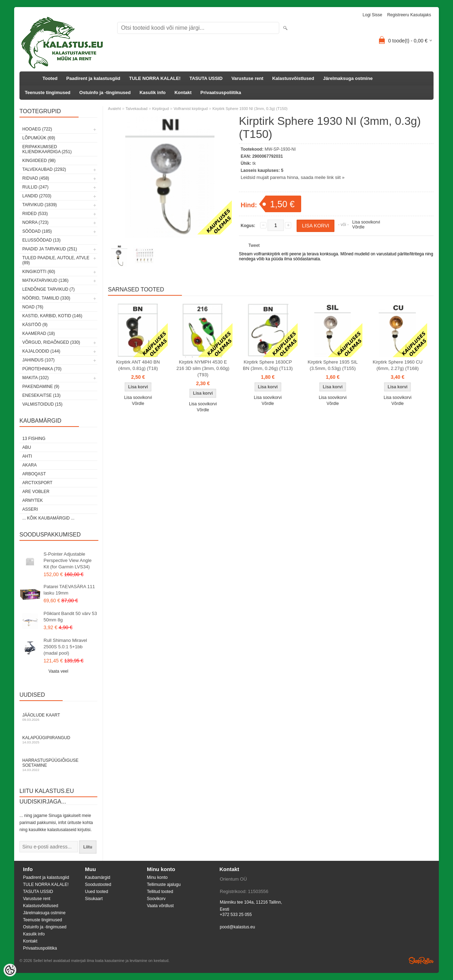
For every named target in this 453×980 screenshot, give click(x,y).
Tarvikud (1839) (40, 205)
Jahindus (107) (38, 360)
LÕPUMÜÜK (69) (39, 138)
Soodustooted (98, 885)
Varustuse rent (247, 78)
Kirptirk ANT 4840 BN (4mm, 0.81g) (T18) (138, 365)
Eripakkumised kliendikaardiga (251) (47, 149)
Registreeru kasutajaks (409, 15)
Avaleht (114, 109)
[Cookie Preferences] (10, 970)
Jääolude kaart (58, 717)
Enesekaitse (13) (41, 395)
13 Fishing (34, 439)
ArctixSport (37, 483)
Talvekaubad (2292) (44, 169)
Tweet (254, 245)
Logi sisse (372, 15)
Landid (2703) (37, 196)
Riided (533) (35, 214)
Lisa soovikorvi (366, 222)
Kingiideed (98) (39, 161)
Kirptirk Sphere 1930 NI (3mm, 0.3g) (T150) (250, 109)
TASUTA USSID (206, 78)
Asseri (30, 509)
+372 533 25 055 (236, 915)
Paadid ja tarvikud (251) (50, 249)
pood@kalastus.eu (237, 927)
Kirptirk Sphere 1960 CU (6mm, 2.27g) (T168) (398, 365)
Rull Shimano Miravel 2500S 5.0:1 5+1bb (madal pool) (65, 647)
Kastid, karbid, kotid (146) (52, 316)
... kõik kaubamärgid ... (48, 518)
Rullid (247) (35, 187)
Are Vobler (36, 492)
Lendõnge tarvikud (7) (48, 289)
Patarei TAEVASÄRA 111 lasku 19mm (69, 590)
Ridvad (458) (36, 178)
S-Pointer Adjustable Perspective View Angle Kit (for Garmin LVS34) (68, 560)
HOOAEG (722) (37, 129)
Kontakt (183, 92)
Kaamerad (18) (39, 334)
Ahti (27, 456)
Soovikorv (156, 899)
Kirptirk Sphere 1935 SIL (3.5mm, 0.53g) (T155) (333, 365)
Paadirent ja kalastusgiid (93, 78)
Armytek (33, 500)
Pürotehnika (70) (42, 369)
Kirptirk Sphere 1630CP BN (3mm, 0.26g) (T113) (268, 365)
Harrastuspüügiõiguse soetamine (58, 765)
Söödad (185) (37, 231)
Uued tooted (96, 892)
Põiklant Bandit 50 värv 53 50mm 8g (70, 617)
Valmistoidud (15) (42, 404)
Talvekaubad (137, 109)
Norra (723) (35, 222)
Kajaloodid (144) (41, 351)
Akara (30, 465)
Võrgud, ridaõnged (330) (51, 342)
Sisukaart (94, 899)
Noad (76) (33, 307)
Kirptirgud (160, 109)
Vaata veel (58, 671)
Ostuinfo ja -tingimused (105, 92)
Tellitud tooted (160, 892)
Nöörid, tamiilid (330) (46, 298)
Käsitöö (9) (35, 325)
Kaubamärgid (98, 877)
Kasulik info (153, 92)
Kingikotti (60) (39, 272)
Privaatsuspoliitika (221, 92)
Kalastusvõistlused (293, 78)
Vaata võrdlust (160, 906)
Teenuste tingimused (48, 92)
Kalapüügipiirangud (58, 740)
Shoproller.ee (421, 961)
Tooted (50, 78)
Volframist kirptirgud (191, 109)
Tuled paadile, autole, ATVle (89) (56, 260)
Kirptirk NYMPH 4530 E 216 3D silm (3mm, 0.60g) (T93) (203, 368)
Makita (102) (35, 378)
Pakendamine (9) (41, 387)
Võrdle (358, 227)
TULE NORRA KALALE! (155, 78)
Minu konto (157, 877)
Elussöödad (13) (41, 240)
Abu (27, 447)
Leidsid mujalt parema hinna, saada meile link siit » (293, 177)
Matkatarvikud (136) (45, 280)
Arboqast (34, 474)
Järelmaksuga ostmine (348, 78)
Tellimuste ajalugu (164, 885)
